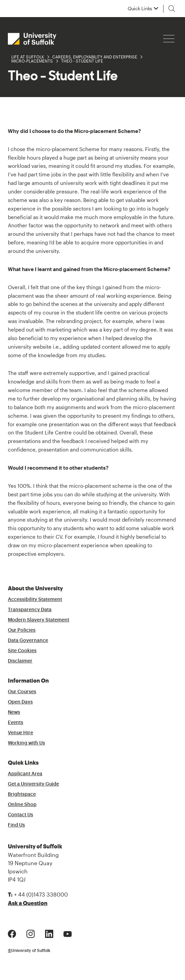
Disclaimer (20, 661)
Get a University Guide (33, 784)
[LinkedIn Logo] (49, 933)
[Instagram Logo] (31, 933)
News (14, 712)
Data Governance (28, 641)
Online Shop (22, 805)
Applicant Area (25, 774)
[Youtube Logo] (68, 933)
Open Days (20, 702)
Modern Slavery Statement (39, 620)
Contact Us (20, 815)
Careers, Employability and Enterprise (95, 57)
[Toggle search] (172, 9)
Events (16, 723)
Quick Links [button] (140, 9)
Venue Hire (20, 733)
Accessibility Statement (35, 600)
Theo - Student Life (82, 61)
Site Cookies (22, 651)
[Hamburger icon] (169, 39)
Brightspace (22, 794)
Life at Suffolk (28, 57)
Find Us (16, 825)
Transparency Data (30, 610)
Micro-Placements (32, 61)
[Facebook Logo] (12, 933)
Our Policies (22, 630)
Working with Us (26, 743)
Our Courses (22, 692)
